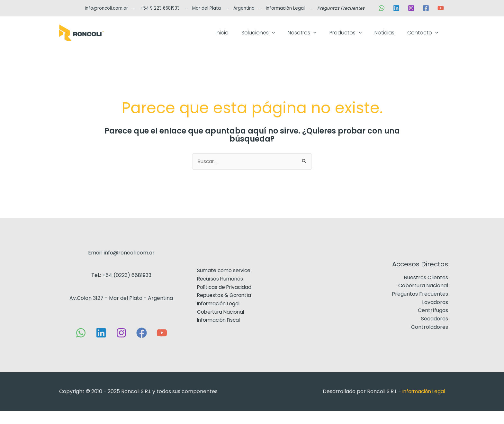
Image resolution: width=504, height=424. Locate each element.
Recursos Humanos (221, 292)
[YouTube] (441, 8)
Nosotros (325, 39)
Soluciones (287, 39)
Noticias (394, 39)
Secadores (435, 332)
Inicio (257, 39)
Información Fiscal (220, 333)
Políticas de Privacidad (225, 300)
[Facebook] (426, 8)
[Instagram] (411, 8)
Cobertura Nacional (221, 325)
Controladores (430, 340)
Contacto (426, 39)
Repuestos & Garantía (225, 308)
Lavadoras (435, 315)
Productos (362, 39)
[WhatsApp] (382, 8)
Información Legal (285, 8)
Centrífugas (433, 323)
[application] (301, 39)
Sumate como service (224, 284)
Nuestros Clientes (426, 291)
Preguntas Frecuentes (341, 8)
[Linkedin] (396, 8)
